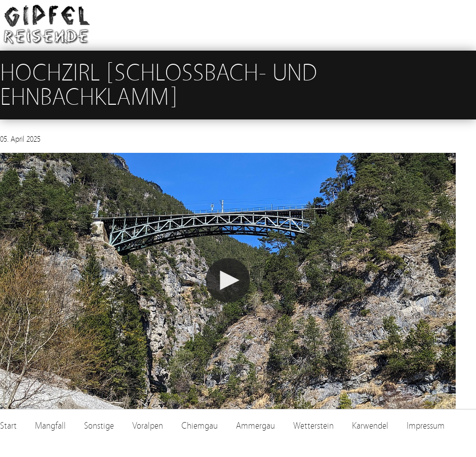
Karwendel (370, 426)
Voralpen (148, 426)
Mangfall (50, 426)
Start (8, 426)
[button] (228, 280)
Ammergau (255, 426)
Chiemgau (200, 426)
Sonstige (99, 426)
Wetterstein (313, 426)
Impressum (426, 426)
